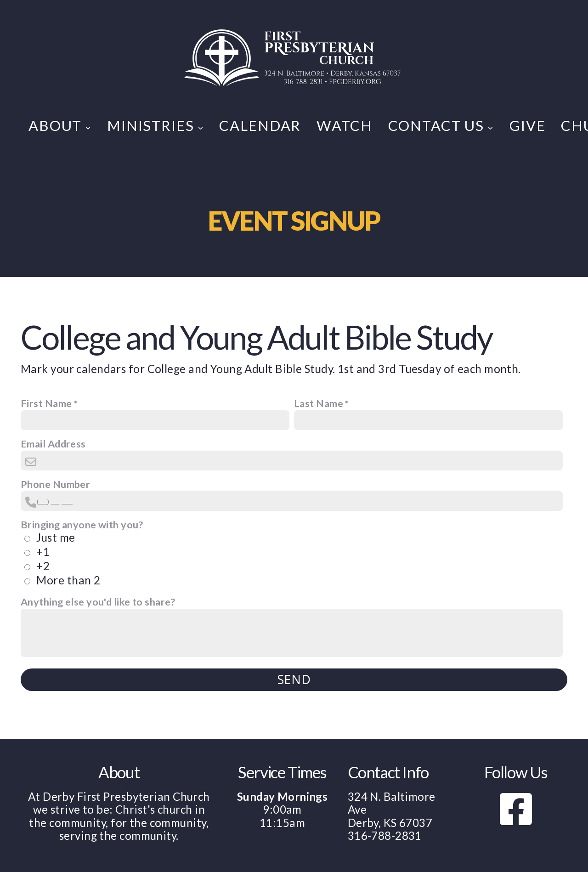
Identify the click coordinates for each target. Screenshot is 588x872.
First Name (46, 403)
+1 (43, 552)
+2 (43, 566)
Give (527, 125)
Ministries (155, 125)
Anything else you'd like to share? (98, 602)
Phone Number (55, 484)
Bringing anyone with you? (82, 525)
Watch (344, 125)
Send (294, 679)
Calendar (260, 125)
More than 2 (68, 580)
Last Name (319, 403)
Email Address (53, 444)
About (60, 125)
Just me (56, 537)
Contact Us (441, 125)
